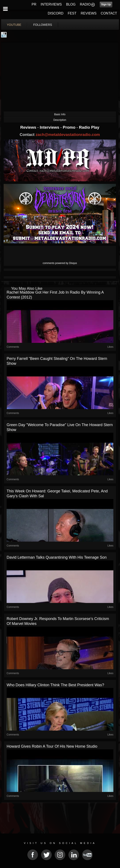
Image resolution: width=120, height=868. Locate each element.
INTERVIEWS (51, 4)
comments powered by (60, 263)
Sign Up (106, 4)
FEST (72, 13)
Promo (70, 127)
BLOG (71, 4)
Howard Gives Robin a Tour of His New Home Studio (52, 746)
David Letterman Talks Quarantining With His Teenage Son (57, 557)
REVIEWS (89, 13)
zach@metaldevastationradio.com (68, 135)
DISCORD (56, 13)
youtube (14, 25)
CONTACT (109, 13)
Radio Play (89, 127)
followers (43, 25)
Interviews (50, 127)
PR (34, 4)
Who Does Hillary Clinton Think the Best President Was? (55, 685)
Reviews (29, 127)
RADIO (85, 4)
